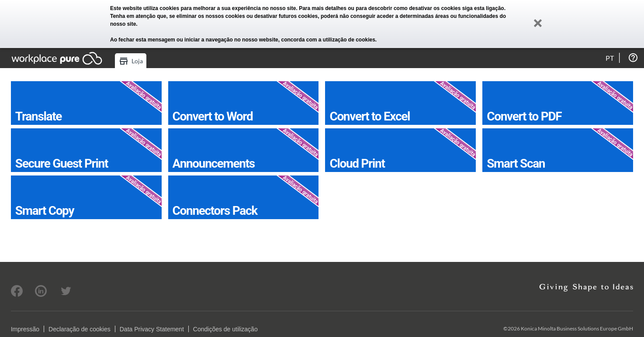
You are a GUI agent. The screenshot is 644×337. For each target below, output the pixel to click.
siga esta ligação (483, 8)
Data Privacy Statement (152, 329)
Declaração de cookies (80, 329)
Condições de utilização (225, 329)
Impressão (25, 329)
